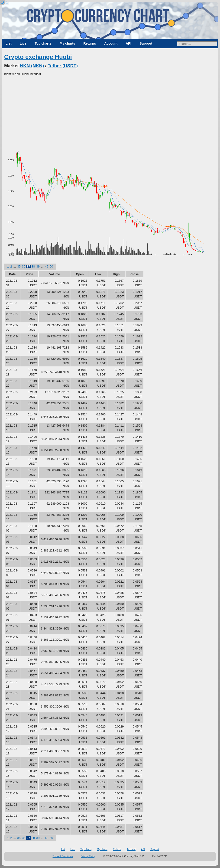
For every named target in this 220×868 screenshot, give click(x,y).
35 (19, 266)
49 (47, 266)
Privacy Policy (88, 856)
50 (51, 266)
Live (23, 43)
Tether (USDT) (63, 66)
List (8, 43)
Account (111, 43)
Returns (90, 43)
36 (24, 266)
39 (38, 266)
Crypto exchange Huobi (38, 57)
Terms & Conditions (63, 856)
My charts (67, 43)
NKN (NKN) (32, 66)
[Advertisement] (110, 111)
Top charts (43, 43)
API (129, 43)
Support (146, 43)
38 (33, 266)
